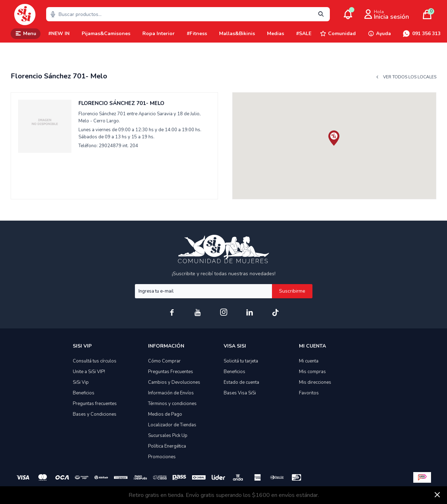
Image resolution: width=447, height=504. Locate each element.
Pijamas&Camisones (106, 34)
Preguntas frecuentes (95, 404)
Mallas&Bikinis (237, 34)
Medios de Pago (165, 414)
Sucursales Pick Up (168, 436)
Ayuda (383, 34)
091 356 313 (426, 34)
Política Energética (167, 446)
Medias (276, 34)
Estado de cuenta (241, 382)
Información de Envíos (171, 393)
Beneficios (84, 393)
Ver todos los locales (410, 77)
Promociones (162, 457)
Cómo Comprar (164, 361)
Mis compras (312, 372)
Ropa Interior (159, 34)
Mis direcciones (315, 382)
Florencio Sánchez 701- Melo (121, 103)
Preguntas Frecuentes (171, 372)
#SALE (304, 34)
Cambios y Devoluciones (174, 382)
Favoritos (309, 393)
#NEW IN (59, 34)
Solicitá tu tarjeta (241, 361)
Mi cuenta (309, 361)
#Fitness (197, 34)
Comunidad (342, 34)
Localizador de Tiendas (172, 425)
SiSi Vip (81, 382)
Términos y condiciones (172, 404)
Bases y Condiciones (95, 414)
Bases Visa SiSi (240, 393)
